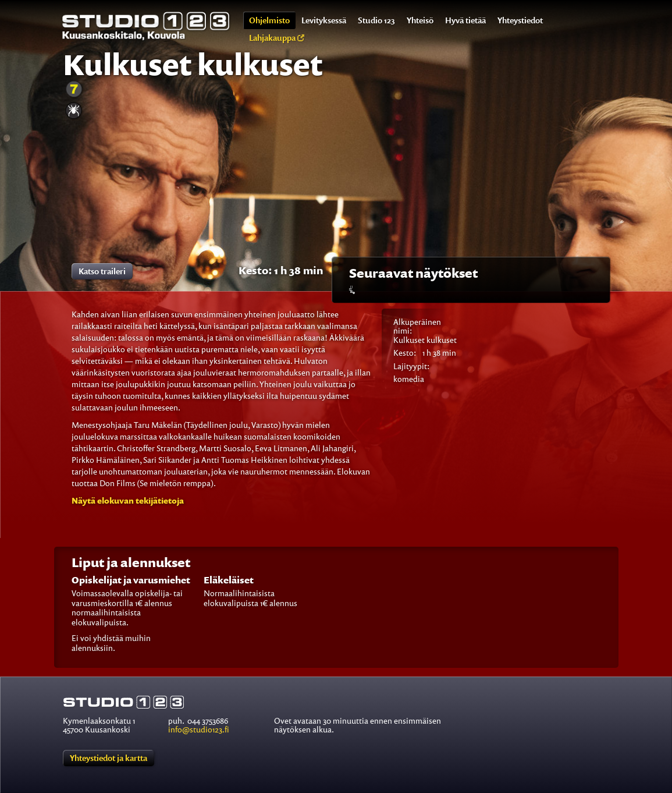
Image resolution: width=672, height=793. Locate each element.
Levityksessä (324, 20)
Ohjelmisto (269, 20)
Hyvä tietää (465, 20)
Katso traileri (102, 271)
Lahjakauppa (277, 38)
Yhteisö (420, 20)
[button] (128, 500)
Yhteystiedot (520, 20)
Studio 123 (376, 20)
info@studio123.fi (199, 729)
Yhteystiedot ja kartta (109, 758)
